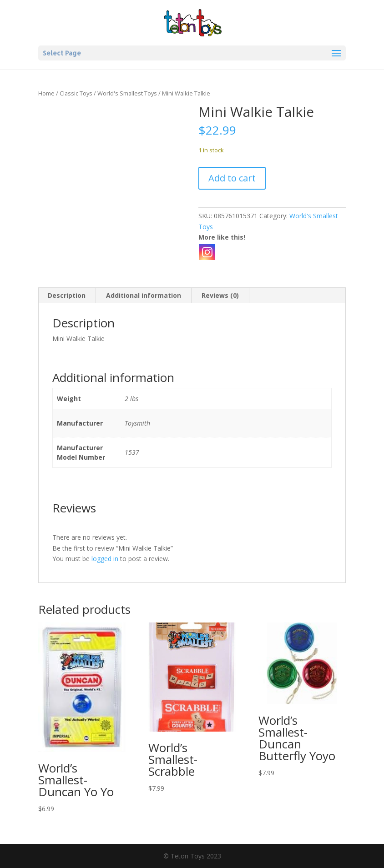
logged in (105, 559)
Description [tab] (67, 295)
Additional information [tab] (144, 295)
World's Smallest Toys (127, 93)
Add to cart (232, 178)
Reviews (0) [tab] (220, 295)
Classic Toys (76, 93)
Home (46, 93)
